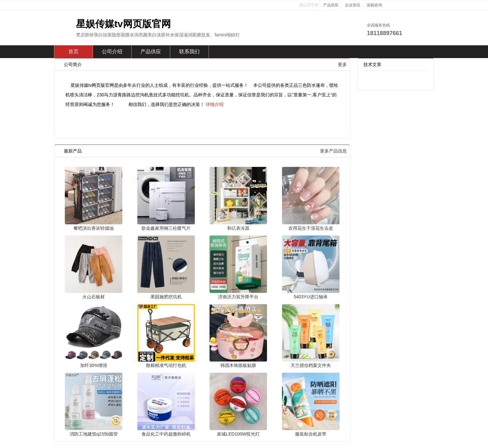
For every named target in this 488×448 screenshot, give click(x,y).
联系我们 (189, 52)
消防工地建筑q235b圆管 (94, 434)
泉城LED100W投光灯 (238, 434)
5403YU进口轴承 (311, 297)
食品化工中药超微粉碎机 (166, 434)
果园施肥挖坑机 (166, 297)
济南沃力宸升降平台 (238, 297)
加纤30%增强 (94, 365)
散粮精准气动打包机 (166, 365)
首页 (73, 52)
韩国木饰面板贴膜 (238, 365)
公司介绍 (112, 52)
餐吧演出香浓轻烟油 (94, 228)
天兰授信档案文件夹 (311, 365)
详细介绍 (215, 104)
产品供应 (331, 5)
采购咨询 (374, 5)
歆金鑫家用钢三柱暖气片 (166, 228)
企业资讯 (353, 5)
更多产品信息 (333, 151)
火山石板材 (94, 297)
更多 (342, 64)
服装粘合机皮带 (311, 434)
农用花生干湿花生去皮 (311, 228)
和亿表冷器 (238, 228)
